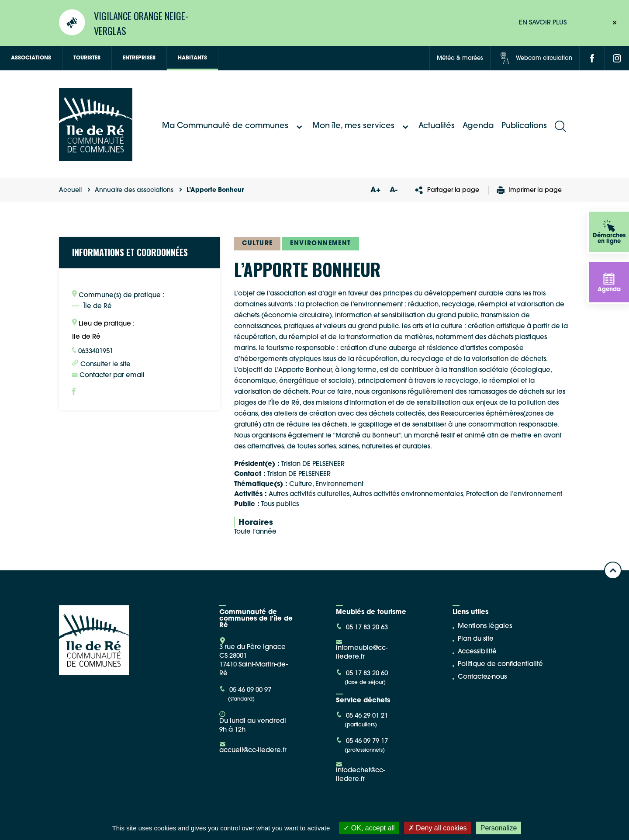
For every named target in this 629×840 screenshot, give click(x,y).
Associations (31, 58)
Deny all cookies (438, 828)
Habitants (192, 58)
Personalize (499, 828)
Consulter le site (101, 364)
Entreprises (139, 58)
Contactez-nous (482, 677)
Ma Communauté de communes (233, 126)
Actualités (437, 126)
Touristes (87, 58)
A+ (375, 190)
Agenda (478, 126)
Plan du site (476, 639)
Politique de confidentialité (500, 665)
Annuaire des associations (134, 190)
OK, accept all (369, 828)
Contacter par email (108, 376)
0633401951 (93, 351)
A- (394, 190)
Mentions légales (485, 627)
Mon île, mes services (361, 126)
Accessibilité (477, 652)
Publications (524, 126)
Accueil (70, 190)
